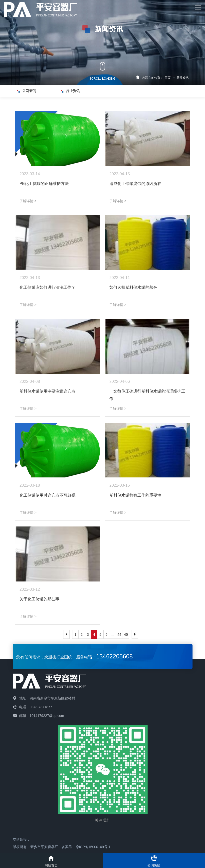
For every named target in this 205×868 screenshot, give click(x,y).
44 (119, 635)
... (113, 635)
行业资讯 (72, 91)
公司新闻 (28, 91)
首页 (168, 78)
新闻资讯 (183, 78)
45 (126, 635)
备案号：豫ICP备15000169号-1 (86, 847)
